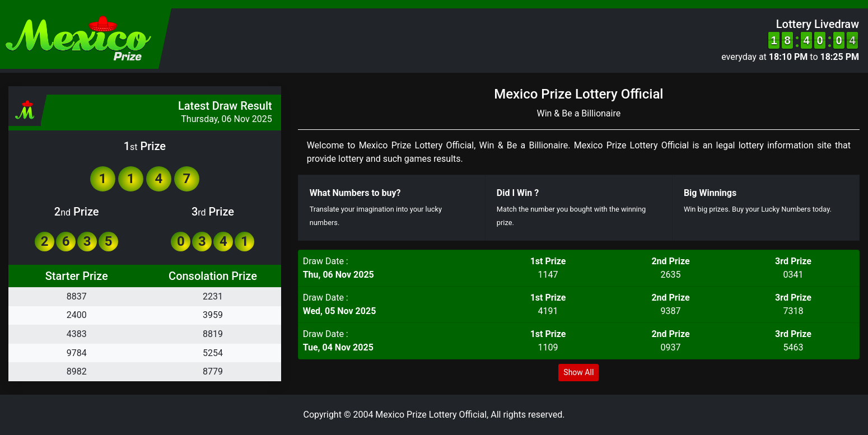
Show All (578, 372)
